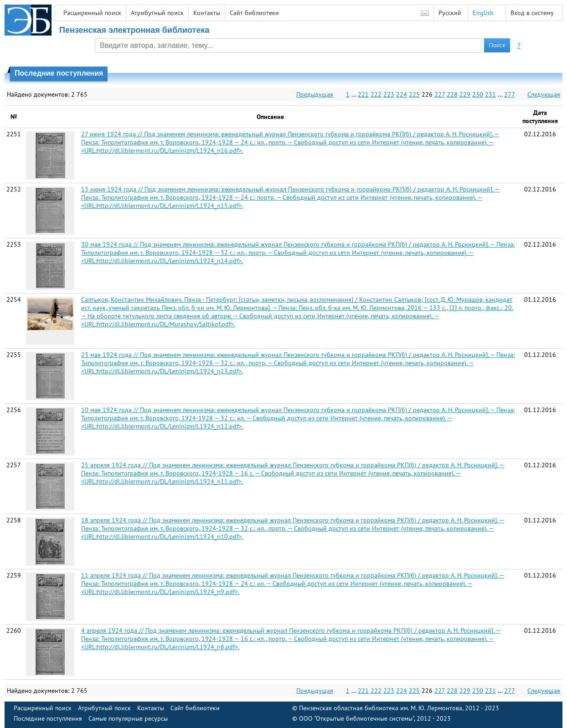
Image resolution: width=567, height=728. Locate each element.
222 (376, 94)
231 (490, 94)
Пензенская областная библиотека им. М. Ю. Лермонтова (381, 708)
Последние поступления (48, 718)
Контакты (207, 13)
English (483, 13)
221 (363, 94)
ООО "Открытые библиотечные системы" (356, 718)
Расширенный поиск (92, 13)
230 (478, 94)
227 (440, 94)
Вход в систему (532, 13)
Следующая (544, 94)
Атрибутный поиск (157, 13)
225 (414, 94)
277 (509, 94)
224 (402, 94)
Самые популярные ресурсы (128, 718)
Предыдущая (315, 94)
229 (465, 94)
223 (389, 94)
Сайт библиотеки (254, 13)
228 (452, 94)
